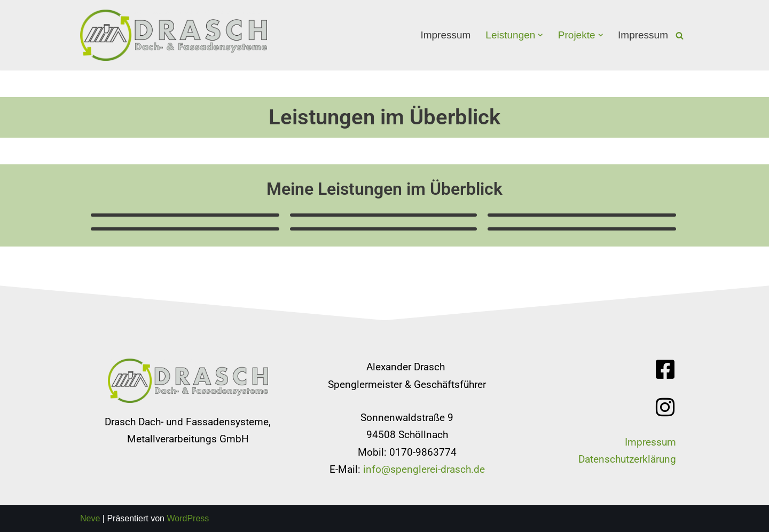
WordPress (188, 518)
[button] (540, 35)
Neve (90, 518)
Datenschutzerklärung (627, 459)
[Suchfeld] (680, 35)
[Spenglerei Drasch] (174, 35)
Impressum (445, 35)
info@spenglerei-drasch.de (424, 469)
